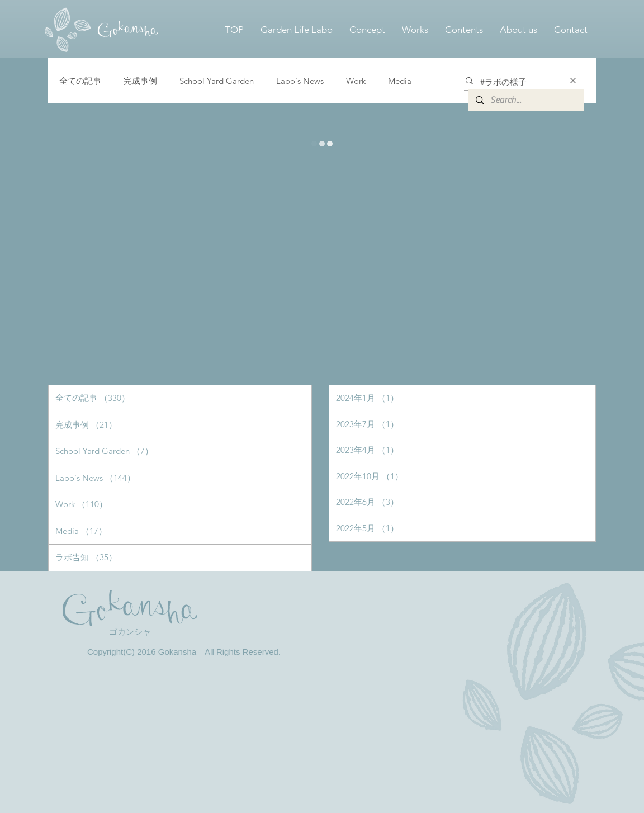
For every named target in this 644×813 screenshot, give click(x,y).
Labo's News (300, 81)
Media (400, 81)
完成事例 (140, 81)
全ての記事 (80, 81)
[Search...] (525, 100)
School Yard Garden (217, 81)
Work (356, 81)
